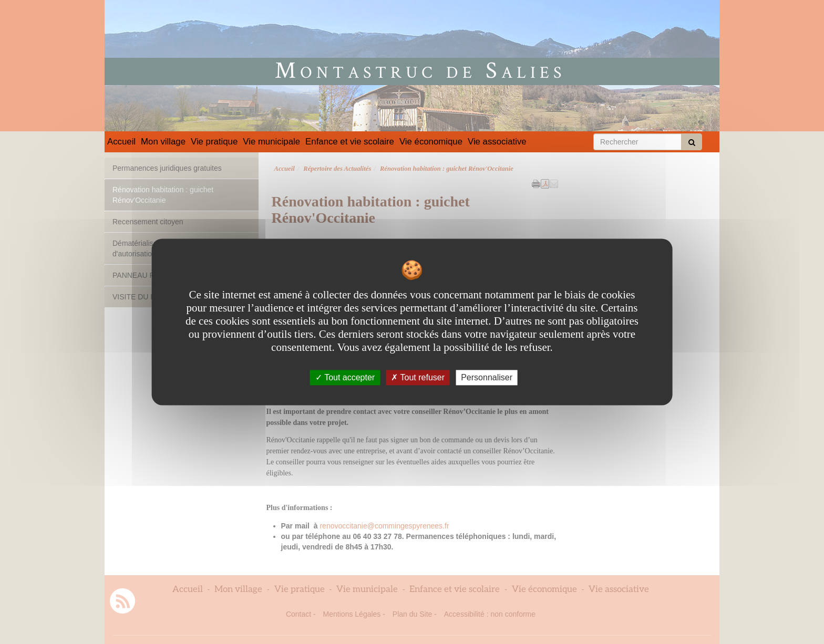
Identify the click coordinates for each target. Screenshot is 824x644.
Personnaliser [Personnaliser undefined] (487, 377)
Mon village (163, 142)
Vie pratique (214, 142)
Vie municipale (271, 142)
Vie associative (497, 142)
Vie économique (431, 142)
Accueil (121, 142)
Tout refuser (418, 377)
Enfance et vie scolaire (350, 142)
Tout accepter (345, 377)
